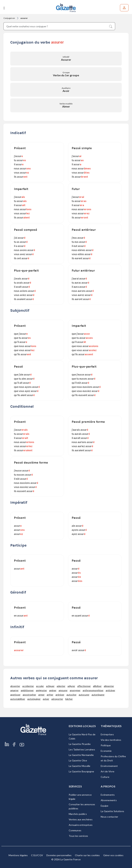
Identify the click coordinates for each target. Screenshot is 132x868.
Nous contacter (109, 817)
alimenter (109, 686)
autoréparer (98, 695)
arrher (50, 695)
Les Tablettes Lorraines (82, 749)
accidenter (28, 686)
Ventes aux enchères (81, 819)
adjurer (71, 686)
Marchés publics (78, 814)
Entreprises (107, 734)
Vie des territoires (111, 740)
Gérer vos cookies (113, 855)
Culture (105, 777)
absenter (15, 686)
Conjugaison (9, 18)
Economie (106, 751)
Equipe (105, 806)
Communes (75, 830)
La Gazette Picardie (80, 744)
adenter (61, 686)
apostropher (29, 695)
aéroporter (57, 699)
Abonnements (109, 800)
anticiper (110, 690)
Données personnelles (59, 855)
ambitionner (27, 690)
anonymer (75, 690)
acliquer (50, 686)
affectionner (84, 686)
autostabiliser (18, 699)
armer (41, 695)
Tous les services (78, 836)
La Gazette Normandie (81, 755)
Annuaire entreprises (81, 825)
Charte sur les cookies (87, 855)
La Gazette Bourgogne (81, 771)
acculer (40, 686)
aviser (46, 699)
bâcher (69, 699)
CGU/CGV (37, 855)
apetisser (15, 695)
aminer (53, 690)
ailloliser (97, 686)
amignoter (41, 690)
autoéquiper (34, 699)
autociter (71, 695)
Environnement (109, 766)
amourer (63, 690)
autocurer (84, 695)
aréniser (60, 695)
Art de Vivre (108, 771)
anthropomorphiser (93, 690)
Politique (106, 745)
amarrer (14, 690)
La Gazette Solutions (112, 811)
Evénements (108, 795)
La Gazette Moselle (80, 766)
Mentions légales (18, 855)
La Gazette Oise (78, 760)
